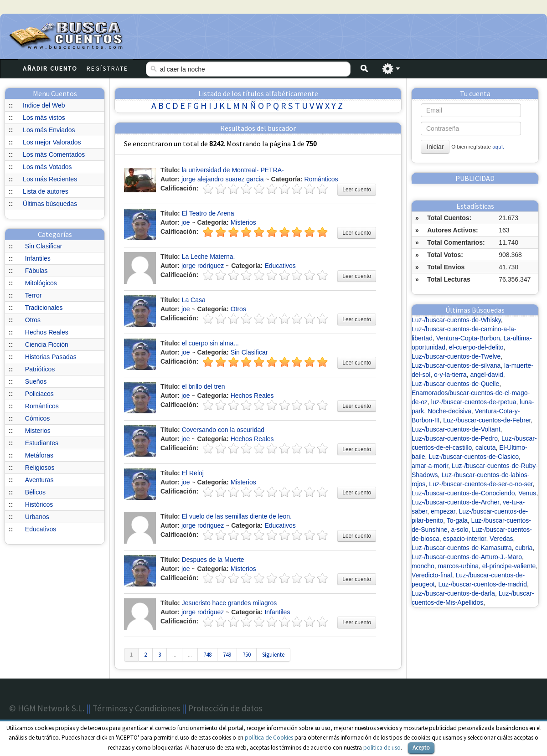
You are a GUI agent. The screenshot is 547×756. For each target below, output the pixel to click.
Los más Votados (47, 167)
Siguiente (273, 655)
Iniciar (435, 147)
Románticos (42, 406)
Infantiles (38, 258)
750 (247, 655)
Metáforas (39, 455)
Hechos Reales (47, 332)
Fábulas (36, 271)
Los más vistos (44, 118)
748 (207, 655)
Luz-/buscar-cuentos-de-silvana (456, 365)
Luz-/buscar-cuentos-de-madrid (482, 584)
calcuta (485, 447)
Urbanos (37, 517)
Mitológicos (41, 283)
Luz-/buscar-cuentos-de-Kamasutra (462, 548)
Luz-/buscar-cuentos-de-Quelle (455, 384)
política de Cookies (269, 738)
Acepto (421, 748)
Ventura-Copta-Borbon (468, 338)
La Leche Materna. (209, 257)
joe (186, 222)
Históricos (39, 504)
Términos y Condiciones (136, 708)
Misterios (38, 431)
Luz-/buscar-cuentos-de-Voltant (456, 429)
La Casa (194, 300)
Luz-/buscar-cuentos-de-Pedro (455, 438)
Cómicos (37, 418)
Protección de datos (225, 708)
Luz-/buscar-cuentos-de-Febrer (487, 420)
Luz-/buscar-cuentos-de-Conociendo (463, 493)
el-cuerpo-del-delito (476, 347)
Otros (33, 320)
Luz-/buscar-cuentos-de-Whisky (456, 320)
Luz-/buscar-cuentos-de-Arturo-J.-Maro (467, 557)
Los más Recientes (50, 179)
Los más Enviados (49, 130)
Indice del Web (44, 105)
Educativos (41, 529)
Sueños (36, 381)
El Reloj (193, 473)
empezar (443, 511)
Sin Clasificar (44, 246)
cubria (524, 548)
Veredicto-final (432, 575)
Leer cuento (357, 190)
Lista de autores (46, 191)
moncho (423, 566)
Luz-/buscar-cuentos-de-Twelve (456, 356)
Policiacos (39, 394)
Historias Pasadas (51, 357)
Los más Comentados (54, 154)
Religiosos (40, 468)
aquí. (498, 147)
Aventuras (39, 480)
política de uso (382, 748)
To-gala (457, 520)
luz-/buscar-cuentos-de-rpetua (474, 402)
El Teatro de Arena (208, 213)
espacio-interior (464, 539)
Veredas (501, 539)
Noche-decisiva (449, 411)
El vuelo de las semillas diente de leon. (237, 516)
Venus (527, 493)
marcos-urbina (458, 566)
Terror (34, 295)
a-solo (459, 530)
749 (227, 655)
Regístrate (107, 68)
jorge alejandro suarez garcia (223, 179)
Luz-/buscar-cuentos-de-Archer (455, 502)
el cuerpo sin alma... (210, 343)
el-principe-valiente (509, 566)
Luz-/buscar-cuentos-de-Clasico (474, 457)
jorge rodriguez (203, 266)
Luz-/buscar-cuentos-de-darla (453, 593)
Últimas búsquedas (50, 204)
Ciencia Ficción (47, 345)
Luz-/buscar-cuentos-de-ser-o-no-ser (481, 484)
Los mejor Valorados (52, 142)
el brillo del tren (204, 386)
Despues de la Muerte (213, 560)
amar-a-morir (430, 466)
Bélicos (35, 492)
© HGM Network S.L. (47, 708)
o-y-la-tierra (450, 375)
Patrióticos (40, 369)
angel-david (486, 375)
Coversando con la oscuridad (223, 430)
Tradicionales (44, 308)
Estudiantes (42, 443)
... (174, 655)
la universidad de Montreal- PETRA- (233, 170)
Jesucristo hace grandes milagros (230, 603)
